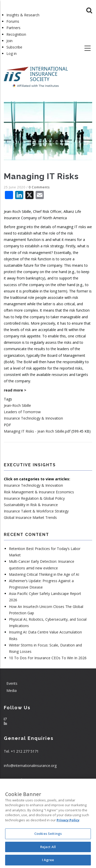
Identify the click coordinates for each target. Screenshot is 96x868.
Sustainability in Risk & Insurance (31, 505)
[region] (48, 823)
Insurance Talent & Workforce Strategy (36, 511)
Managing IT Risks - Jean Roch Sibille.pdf (37, 431)
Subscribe (14, 47)
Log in (12, 53)
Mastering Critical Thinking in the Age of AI (44, 574)
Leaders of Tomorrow (22, 412)
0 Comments (39, 187)
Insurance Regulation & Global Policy (34, 498)
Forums (13, 21)
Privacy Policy (68, 820)
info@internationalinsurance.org (30, 766)
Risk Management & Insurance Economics (39, 492)
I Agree (48, 860)
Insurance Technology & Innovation (33, 418)
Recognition (16, 34)
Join (9, 41)
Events (12, 683)
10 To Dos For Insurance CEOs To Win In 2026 (48, 658)
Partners (13, 28)
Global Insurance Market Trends (30, 517)
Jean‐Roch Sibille (17, 405)
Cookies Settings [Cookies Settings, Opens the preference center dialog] (48, 834)
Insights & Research (23, 15)
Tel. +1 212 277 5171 (21, 751)
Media (12, 690)
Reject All (48, 847)
